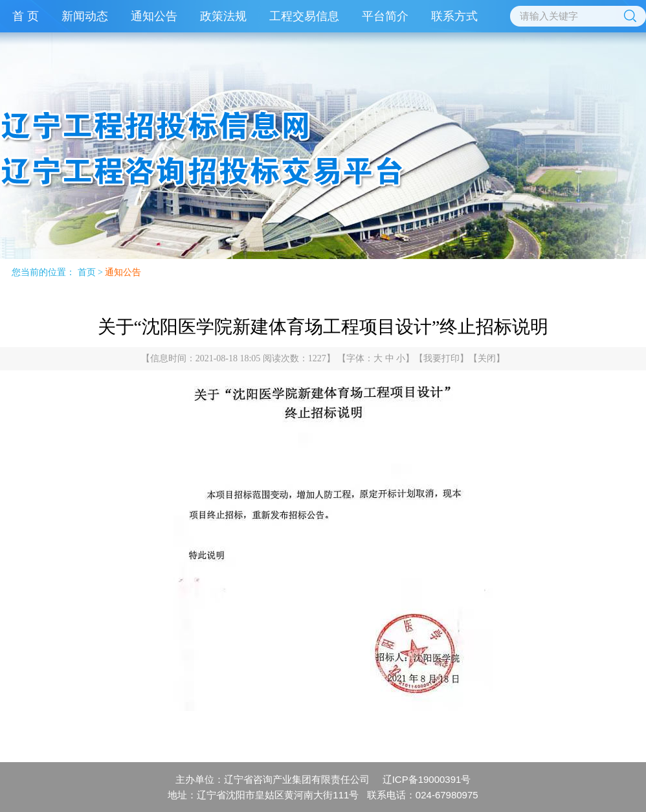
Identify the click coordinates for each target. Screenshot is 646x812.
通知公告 (154, 16)
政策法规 (223, 16)
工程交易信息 (304, 16)
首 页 (26, 16)
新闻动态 (85, 16)
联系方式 (454, 16)
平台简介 (385, 16)
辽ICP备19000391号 (427, 779)
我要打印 (441, 358)
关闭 (487, 358)
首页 (87, 272)
